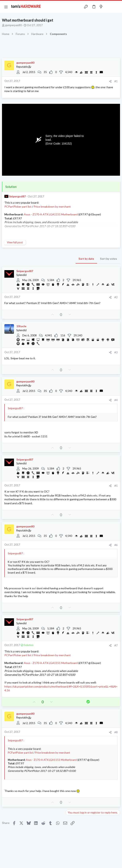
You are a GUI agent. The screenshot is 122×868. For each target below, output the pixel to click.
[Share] (110, 81)
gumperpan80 (13, 25)
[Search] (117, 7)
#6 (116, 545)
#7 (116, 645)
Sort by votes (109, 259)
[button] (6, 7)
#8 (116, 732)
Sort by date (86, 259)
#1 (116, 81)
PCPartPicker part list (18, 207)
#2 (116, 297)
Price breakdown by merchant (52, 207)
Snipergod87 (17, 196)
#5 (116, 486)
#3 (116, 352)
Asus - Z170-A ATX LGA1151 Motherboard (51, 214)
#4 (116, 400)
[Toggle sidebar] (109, 7)
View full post (15, 242)
